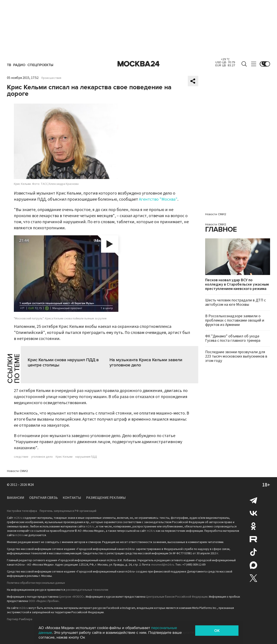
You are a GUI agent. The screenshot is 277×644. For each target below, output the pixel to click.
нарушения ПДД (86, 457)
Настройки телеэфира (22, 511)
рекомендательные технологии (87, 590)
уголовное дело (42, 457)
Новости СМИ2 (17, 471)
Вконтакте (253, 513)
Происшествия (51, 78)
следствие (21, 457)
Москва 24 (138, 64)
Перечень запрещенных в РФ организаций (68, 511)
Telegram (253, 500)
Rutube (253, 539)
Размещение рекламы (106, 498)
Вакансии (16, 498)
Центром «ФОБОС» (72, 597)
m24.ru (18, 518)
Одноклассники (253, 526)
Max (253, 565)
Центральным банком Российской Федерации (177, 597)
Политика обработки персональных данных (36, 583)
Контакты (72, 498)
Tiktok (253, 552)
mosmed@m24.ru (163, 565)
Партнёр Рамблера (20, 619)
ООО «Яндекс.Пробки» (44, 601)
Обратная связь (43, 498)
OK (217, 631)
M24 (31, 485)
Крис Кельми (64, 457)
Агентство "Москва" (158, 199)
